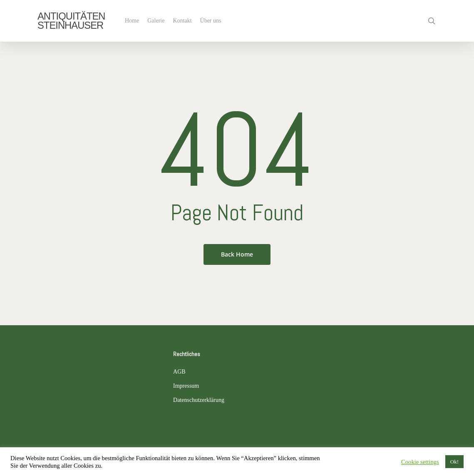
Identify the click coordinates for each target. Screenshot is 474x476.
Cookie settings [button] (420, 462)
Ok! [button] (454, 462)
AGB (179, 372)
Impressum (186, 386)
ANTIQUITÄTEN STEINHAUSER (71, 21)
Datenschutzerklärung (199, 400)
